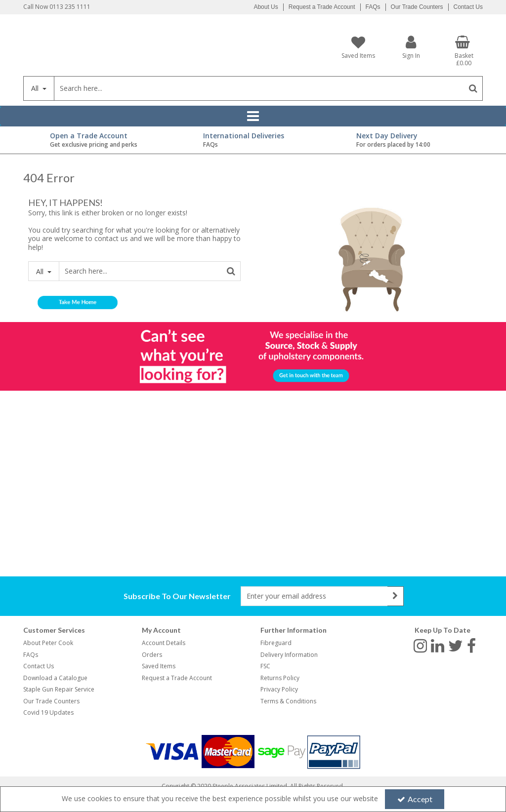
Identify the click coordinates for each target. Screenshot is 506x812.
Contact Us (468, 7)
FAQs (373, 7)
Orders (152, 655)
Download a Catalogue (55, 678)
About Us (266, 7)
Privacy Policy (279, 689)
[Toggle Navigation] (253, 116)
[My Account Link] (411, 47)
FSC (265, 666)
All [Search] (36, 88)
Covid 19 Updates (48, 712)
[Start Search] (473, 88)
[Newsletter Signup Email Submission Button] (396, 596)
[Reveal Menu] (253, 116)
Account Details (164, 643)
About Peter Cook (48, 643)
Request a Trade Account (322, 7)
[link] (420, 645)
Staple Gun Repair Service (59, 689)
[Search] (259, 88)
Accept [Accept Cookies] (415, 799)
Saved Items (159, 666)
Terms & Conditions (288, 701)
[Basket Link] (464, 51)
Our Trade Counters (417, 7)
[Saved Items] (358, 48)
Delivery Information (289, 655)
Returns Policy (280, 678)
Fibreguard (276, 643)
